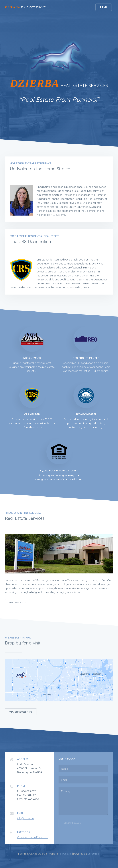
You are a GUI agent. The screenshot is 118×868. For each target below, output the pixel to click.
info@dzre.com (26, 818)
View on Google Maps (21, 712)
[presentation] (82, 838)
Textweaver (65, 854)
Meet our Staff (18, 603)
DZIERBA (12, 7)
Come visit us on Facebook (32, 837)
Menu (104, 7)
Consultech (94, 854)
